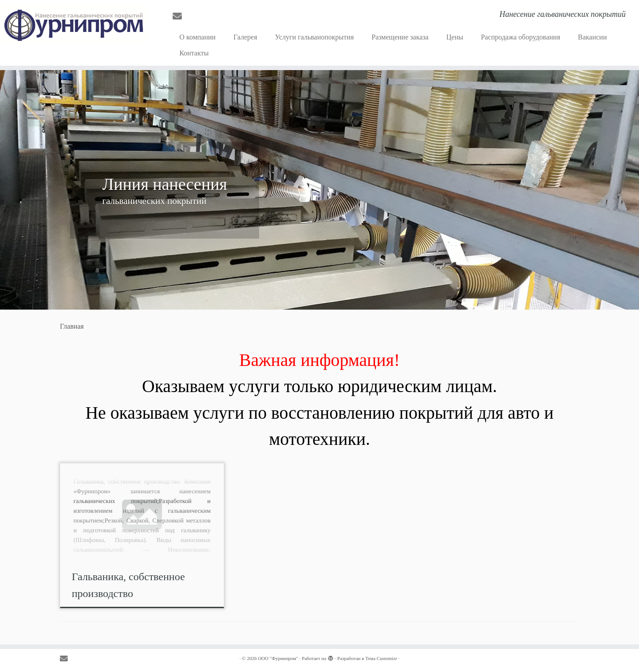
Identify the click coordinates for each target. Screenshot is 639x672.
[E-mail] (180, 16)
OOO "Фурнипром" (278, 658)
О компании (197, 37)
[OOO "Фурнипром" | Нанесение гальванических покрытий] (74, 24)
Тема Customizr (381, 658)
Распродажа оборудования (521, 37)
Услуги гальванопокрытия (315, 37)
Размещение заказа (400, 37)
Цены (455, 37)
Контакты (194, 53)
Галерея (245, 37)
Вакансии (592, 37)
